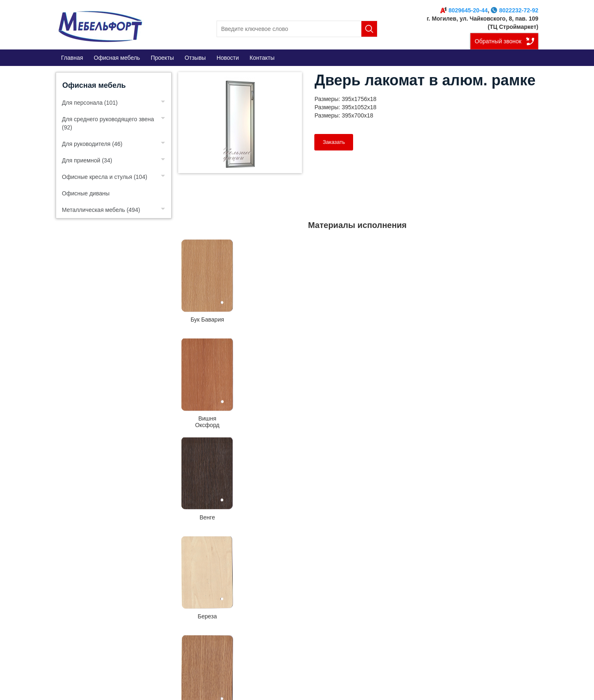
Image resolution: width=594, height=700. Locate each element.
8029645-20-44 (464, 10)
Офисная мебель (94, 85)
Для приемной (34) (87, 160)
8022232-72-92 (515, 10)
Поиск (369, 29)
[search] (297, 29)
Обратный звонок (498, 41)
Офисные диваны (86, 193)
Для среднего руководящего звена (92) (108, 123)
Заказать (334, 142)
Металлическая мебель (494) (101, 210)
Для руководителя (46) (92, 144)
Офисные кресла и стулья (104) (105, 177)
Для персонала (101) (90, 103)
